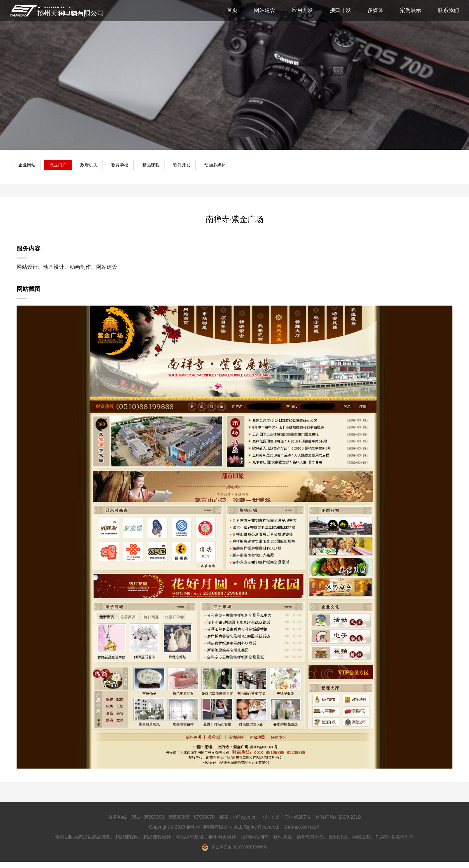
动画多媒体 (281, 169)
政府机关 (111, 169)
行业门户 (69, 169)
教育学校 (153, 169)
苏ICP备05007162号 (302, 833)
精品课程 (195, 169)
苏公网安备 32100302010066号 (235, 853)
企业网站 (28, 169)
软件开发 (236, 169)
